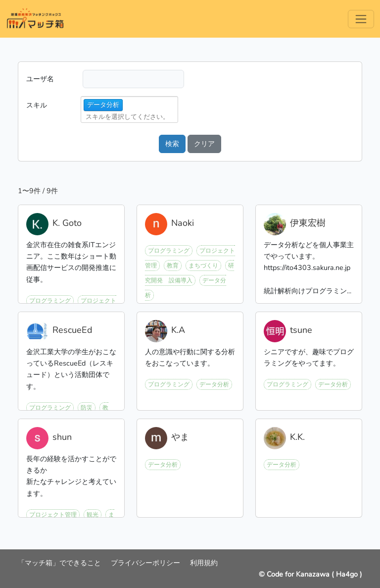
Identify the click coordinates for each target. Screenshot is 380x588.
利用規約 (204, 563)
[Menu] (361, 19)
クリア (204, 144)
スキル (37, 105)
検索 (172, 144)
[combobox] (131, 117)
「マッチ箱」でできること (60, 563)
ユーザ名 (40, 79)
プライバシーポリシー (146, 563)
